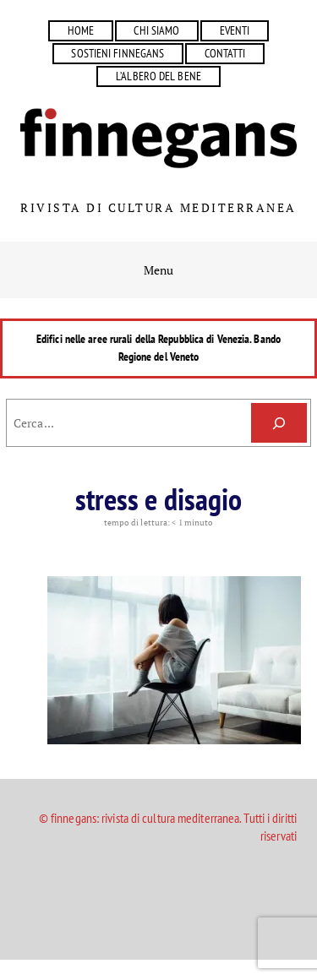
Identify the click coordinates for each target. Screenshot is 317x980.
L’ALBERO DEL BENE (158, 76)
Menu (158, 270)
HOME (81, 30)
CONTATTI (225, 53)
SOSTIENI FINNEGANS (118, 53)
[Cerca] (279, 423)
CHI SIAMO (156, 30)
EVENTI (235, 30)
